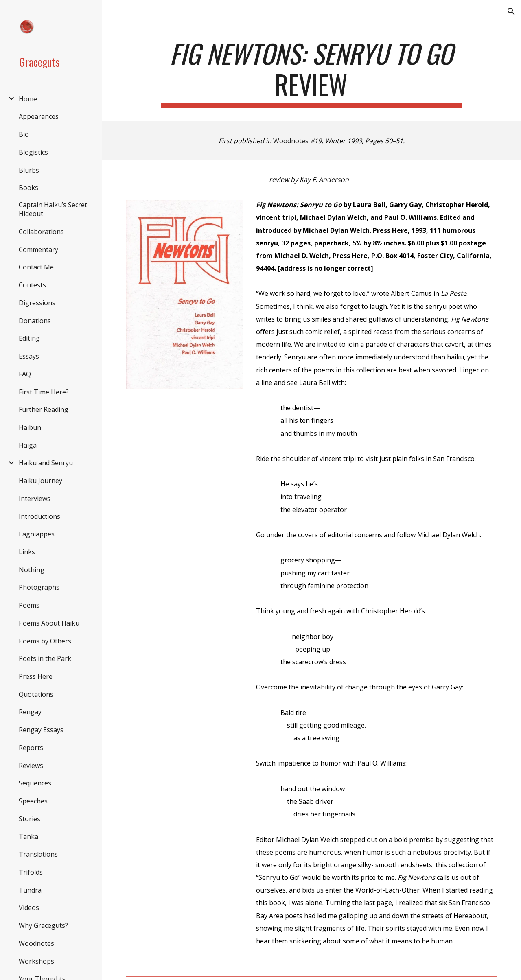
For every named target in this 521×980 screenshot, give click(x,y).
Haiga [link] (28, 445)
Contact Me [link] (36, 267)
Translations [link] (38, 854)
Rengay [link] (30, 712)
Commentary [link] (38, 249)
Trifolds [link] (31, 872)
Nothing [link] (32, 570)
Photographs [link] (39, 587)
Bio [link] (24, 134)
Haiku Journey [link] (40, 481)
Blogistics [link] (33, 152)
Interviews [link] (35, 499)
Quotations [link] (36, 694)
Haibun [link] (30, 427)
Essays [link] (29, 356)
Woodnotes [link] (36, 943)
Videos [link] (29, 908)
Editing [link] (29, 338)
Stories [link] (30, 819)
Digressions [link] (37, 303)
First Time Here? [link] (44, 392)
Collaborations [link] (41, 232)
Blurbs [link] (29, 170)
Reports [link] (31, 748)
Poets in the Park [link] (45, 658)
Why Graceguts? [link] (43, 925)
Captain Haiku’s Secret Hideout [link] (53, 209)
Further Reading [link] (44, 409)
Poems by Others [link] (45, 641)
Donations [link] (35, 321)
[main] (312, 73)
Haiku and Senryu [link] (46, 463)
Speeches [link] (33, 801)
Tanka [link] (28, 836)
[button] (511, 11)
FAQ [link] (25, 374)
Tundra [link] (30, 890)
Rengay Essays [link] (41, 730)
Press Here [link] (36, 676)
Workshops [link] (36, 961)
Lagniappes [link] (37, 534)
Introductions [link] (39, 516)
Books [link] (28, 188)
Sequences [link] (35, 783)
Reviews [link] (31, 766)
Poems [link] (29, 605)
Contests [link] (32, 285)
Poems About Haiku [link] (49, 623)
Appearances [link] (39, 116)
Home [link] (28, 99)
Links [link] (27, 552)
